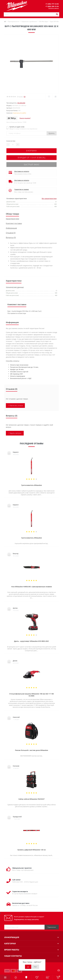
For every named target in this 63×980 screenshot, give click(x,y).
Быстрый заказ (31, 164)
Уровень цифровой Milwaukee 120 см (31, 850)
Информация (11, 228)
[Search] (57, 14)
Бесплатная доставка (21, 903)
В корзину (31, 151)
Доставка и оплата (22, 171)
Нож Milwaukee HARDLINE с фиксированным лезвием (32, 587)
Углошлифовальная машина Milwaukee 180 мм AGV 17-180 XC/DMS (31, 695)
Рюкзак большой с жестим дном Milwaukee (32, 750)
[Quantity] (13, 145)
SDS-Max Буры (44, 22)
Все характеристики (49, 198)
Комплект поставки (14, 223)
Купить (52, 133)
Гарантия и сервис (22, 189)
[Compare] (55, 97)
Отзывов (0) (11, 233)
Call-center (16, 880)
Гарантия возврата (20, 891)
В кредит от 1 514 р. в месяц (31, 158)
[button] (52, 4)
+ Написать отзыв (15, 406)
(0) (25, 97)
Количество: (11, 141)
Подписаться (52, 927)
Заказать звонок (54, 8)
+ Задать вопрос (15, 433)
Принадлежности (14, 22)
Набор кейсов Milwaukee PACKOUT (31, 799)
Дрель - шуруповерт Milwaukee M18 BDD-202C (31, 641)
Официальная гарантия (22, 868)
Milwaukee (21, 103)
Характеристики (12, 219)
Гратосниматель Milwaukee (32, 485)
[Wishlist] (49, 97)
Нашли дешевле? (25, 118)
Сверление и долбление (29, 22)
